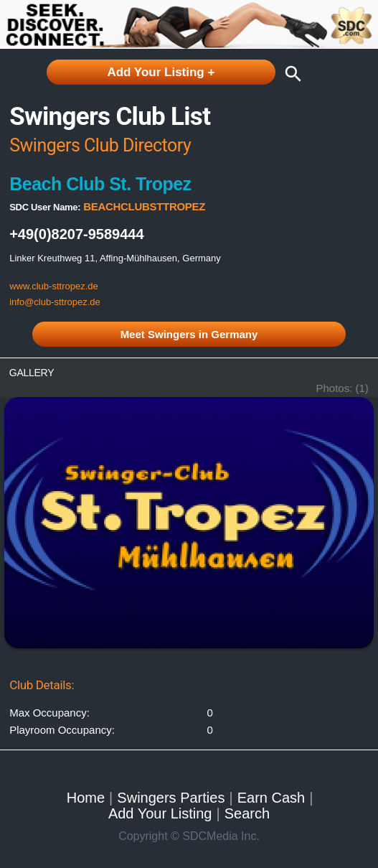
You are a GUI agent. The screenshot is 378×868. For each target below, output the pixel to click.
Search (247, 813)
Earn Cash (271, 798)
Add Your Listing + (161, 72)
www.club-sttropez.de (54, 286)
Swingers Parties (171, 798)
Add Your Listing (160, 813)
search (290, 74)
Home (86, 798)
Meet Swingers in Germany (189, 334)
